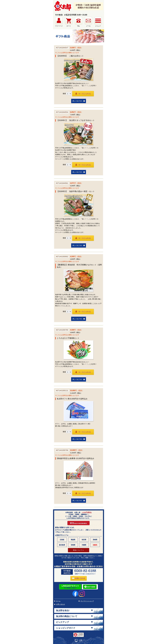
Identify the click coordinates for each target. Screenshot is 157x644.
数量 (64, 94)
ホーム (58, 601)
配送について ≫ (79, 550)
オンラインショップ (87, 601)
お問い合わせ (61, 604)
